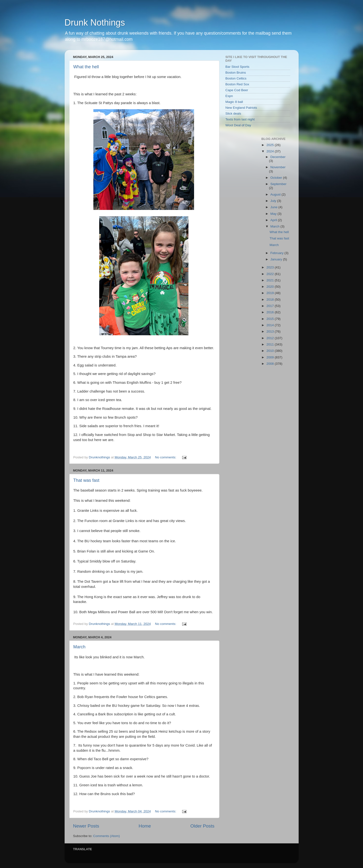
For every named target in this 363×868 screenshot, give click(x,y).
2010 (271, 351)
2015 (271, 319)
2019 (271, 293)
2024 (271, 151)
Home (145, 826)
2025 (271, 145)
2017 (271, 306)
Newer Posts (86, 826)
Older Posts (202, 826)
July (274, 201)
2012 (271, 338)
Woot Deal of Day (238, 125)
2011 (271, 344)
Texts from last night (240, 119)
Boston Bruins (236, 73)
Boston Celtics (236, 78)
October (277, 178)
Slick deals (233, 113)
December (278, 157)
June (274, 207)
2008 (271, 364)
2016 (271, 312)
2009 (271, 357)
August (276, 194)
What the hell (86, 67)
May (274, 214)
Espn (229, 96)
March (79, 647)
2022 (271, 274)
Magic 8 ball (234, 102)
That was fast (86, 480)
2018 (271, 300)
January (277, 259)
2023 (271, 267)
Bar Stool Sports (237, 67)
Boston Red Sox (237, 84)
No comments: (166, 457)
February (277, 253)
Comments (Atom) (107, 836)
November (278, 167)
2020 (271, 287)
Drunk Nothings (95, 23)
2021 (271, 280)
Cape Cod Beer (237, 90)
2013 (271, 331)
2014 (271, 325)
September (278, 184)
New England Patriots (241, 108)
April (274, 220)
